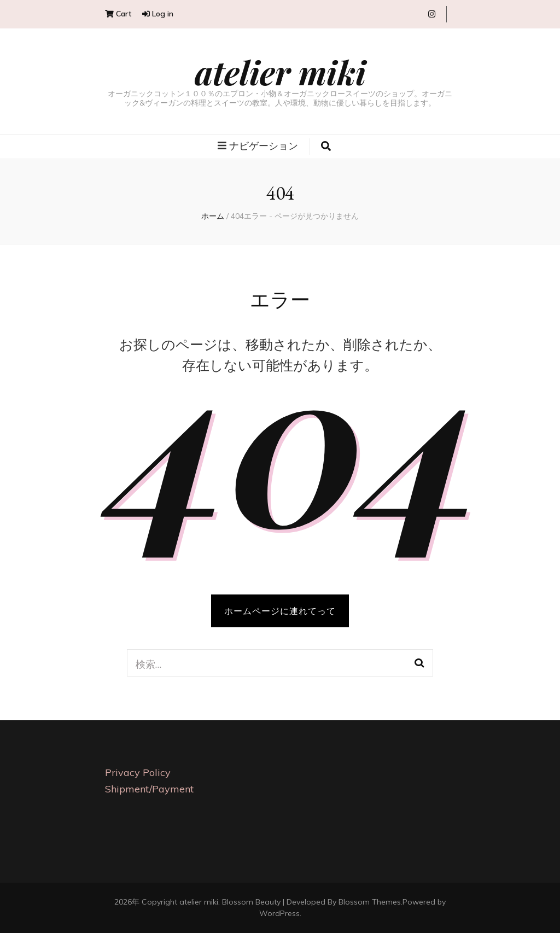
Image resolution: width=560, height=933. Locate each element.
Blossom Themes (370, 902)
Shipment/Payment (149, 789)
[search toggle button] (326, 147)
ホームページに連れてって (280, 611)
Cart (118, 14)
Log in (158, 14)
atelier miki (280, 72)
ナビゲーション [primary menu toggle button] (258, 146)
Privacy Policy (138, 772)
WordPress (279, 913)
